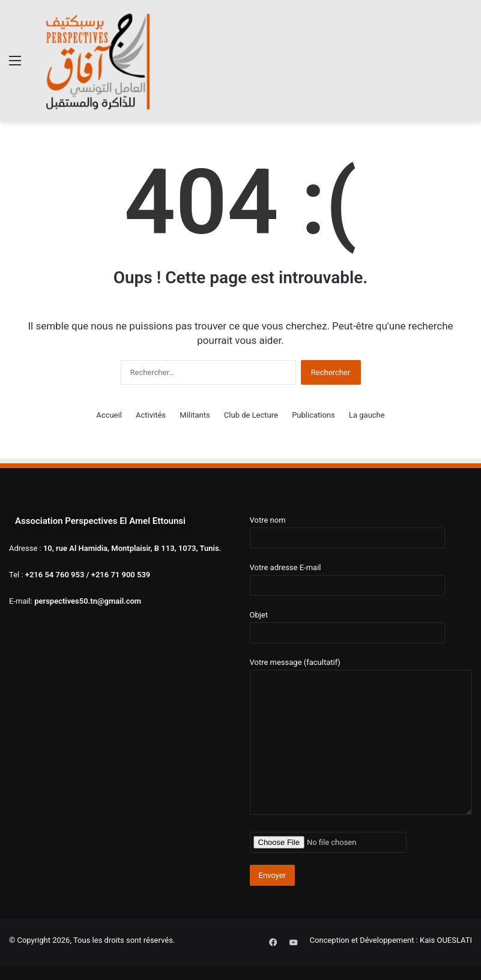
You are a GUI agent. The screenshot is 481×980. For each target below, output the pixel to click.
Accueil (109, 415)
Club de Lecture (251, 415)
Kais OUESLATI (446, 940)
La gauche (367, 415)
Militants (195, 415)
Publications (313, 415)
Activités (151, 415)
